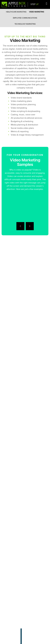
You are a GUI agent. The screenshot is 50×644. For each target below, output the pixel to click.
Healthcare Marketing (16, 12)
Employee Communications (25, 18)
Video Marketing (37, 12)
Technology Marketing (25, 24)
